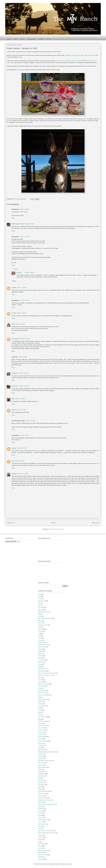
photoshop (41, 776)
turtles (40, 826)
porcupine (41, 780)
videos (40, 848)
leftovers (40, 743)
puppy (40, 787)
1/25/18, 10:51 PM (31, 421)
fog (39, 697)
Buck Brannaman (43, 625)
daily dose (41, 662)
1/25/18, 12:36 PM (24, 386)
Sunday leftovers (43, 820)
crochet (40, 658)
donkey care (42, 669)
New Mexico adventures (45, 761)
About (15, 39)
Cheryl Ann (15, 373)
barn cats (41, 610)
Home (9, 39)
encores (40, 682)
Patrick (40, 769)
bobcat (40, 621)
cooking (40, 651)
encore (40, 680)
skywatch (41, 809)
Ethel (13, 324)
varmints (40, 837)
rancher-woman (42, 798)
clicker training (42, 647)
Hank (39, 710)
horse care (41, 728)
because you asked (44, 612)
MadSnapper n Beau (18, 224)
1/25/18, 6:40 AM (21, 288)
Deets (40, 664)
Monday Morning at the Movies (47, 752)
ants (39, 603)
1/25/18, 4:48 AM (24, 209)
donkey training (42, 671)
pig (39, 778)
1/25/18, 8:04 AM (20, 324)
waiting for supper (43, 850)
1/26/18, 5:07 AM (24, 435)
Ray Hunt (41, 802)
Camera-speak (32, 39)
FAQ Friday (41, 686)
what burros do (42, 855)
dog (39, 666)
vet (39, 842)
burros (40, 629)
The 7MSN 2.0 (42, 824)
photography (42, 774)
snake (40, 813)
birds (39, 616)
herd (39, 715)
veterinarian (41, 844)
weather (40, 852)
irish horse (15, 386)
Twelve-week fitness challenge (47, 833)
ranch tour (41, 796)
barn (39, 605)
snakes (40, 815)
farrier (40, 688)
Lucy (39, 748)
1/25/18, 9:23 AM (24, 373)
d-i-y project (41, 660)
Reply (13, 218)
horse (40, 723)
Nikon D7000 (42, 763)
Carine (14, 410)
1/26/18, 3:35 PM (19, 461)
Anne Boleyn (15, 339)
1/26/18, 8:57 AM (22, 448)
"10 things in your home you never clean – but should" (80, 55)
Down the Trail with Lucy (45, 675)
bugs (39, 627)
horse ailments (42, 726)
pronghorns (41, 785)
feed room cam (42, 693)
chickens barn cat (43, 645)
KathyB (14, 288)
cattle (40, 638)
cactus (40, 632)
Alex (39, 596)
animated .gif (42, 601)
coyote (40, 653)
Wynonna (41, 859)
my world (41, 758)
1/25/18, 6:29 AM (24, 237)
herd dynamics (42, 717)
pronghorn (41, 782)
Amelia (40, 599)
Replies (16, 269)
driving (40, 677)
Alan (39, 594)
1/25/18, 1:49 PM (20, 399)
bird (39, 614)
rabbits (40, 789)
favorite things (42, 691)
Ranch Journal (42, 793)
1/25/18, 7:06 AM (24, 300)
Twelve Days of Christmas (45, 831)
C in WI (14, 313)
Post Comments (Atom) (57, 529)
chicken (40, 640)
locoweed (41, 745)
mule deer (41, 754)
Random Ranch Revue (45, 800)
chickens (41, 642)
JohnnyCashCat (43, 741)
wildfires (40, 857)
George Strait (42, 706)
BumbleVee (15, 474)
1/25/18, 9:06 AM (23, 357)
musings (40, 756)
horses (40, 739)
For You (49, 39)
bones (40, 623)
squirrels (40, 818)
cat (39, 634)
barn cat (40, 607)
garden (40, 702)
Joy (13, 461)
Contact (41, 39)
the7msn (19, 273)
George (40, 704)
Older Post (96, 523)
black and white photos (45, 618)
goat (39, 708)
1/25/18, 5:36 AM (29, 224)
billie (13, 399)
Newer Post (11, 523)
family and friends (43, 684)
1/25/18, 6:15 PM (21, 410)
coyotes (40, 656)
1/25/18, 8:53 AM (25, 339)
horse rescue (42, 730)
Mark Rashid (42, 750)
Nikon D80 (41, 765)
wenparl (14, 448)
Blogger (70, 864)
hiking (40, 719)
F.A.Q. (22, 39)
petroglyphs (41, 772)
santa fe (40, 807)
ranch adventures (43, 791)
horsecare (41, 734)
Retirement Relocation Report (46, 804)
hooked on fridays (43, 721)
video (40, 846)
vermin (40, 839)
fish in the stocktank (44, 695)
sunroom (41, 822)
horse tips (41, 732)
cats (39, 636)
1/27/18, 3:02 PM (24, 474)
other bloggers (42, 767)
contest (40, 649)
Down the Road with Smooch (46, 673)
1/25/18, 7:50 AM (29, 273)
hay (39, 712)
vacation (40, 835)
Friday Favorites (43, 699)
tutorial (40, 828)
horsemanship (42, 737)
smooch (40, 811)
